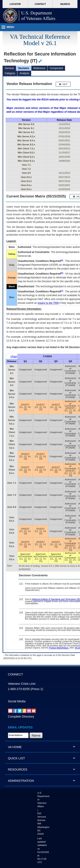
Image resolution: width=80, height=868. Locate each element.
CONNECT (15, 674)
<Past (14, 357)
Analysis (24, 73)
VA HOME (15, 747)
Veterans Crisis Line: (22, 684)
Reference (39, 68)
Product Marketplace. (59, 648)
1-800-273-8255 (19, 689)
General (9, 68)
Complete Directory (21, 717)
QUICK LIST (16, 758)
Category (10, 73)
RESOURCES (18, 769)
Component (56, 68)
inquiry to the (48, 303)
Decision (24, 68)
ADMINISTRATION (21, 781)
